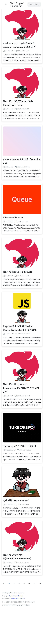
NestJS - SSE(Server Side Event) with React (18, 103)
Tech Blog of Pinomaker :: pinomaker (13, 593)
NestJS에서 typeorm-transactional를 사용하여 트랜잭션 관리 (21, 388)
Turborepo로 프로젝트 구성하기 (19, 446)
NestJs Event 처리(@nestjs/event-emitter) (17, 557)
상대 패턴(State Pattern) (16, 500)
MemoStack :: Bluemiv (16, 596)
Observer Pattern (13, 217)
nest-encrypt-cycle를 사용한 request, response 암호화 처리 (19, 45)
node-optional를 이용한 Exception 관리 (22, 161)
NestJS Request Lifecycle (18, 272)
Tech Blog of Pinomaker (17, 4)
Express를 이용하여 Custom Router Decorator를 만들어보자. (20, 328)
